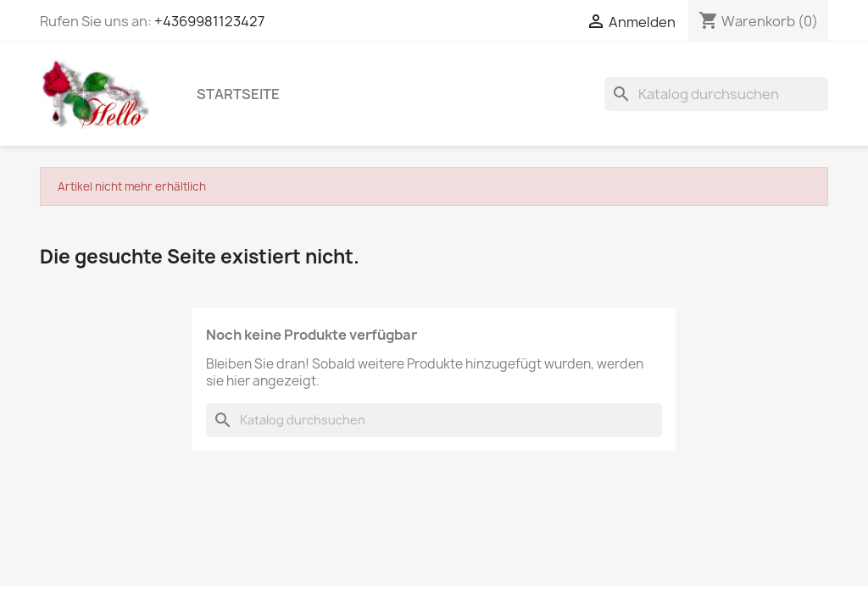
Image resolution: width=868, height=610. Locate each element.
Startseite (238, 94)
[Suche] (716, 94)
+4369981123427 (209, 21)
